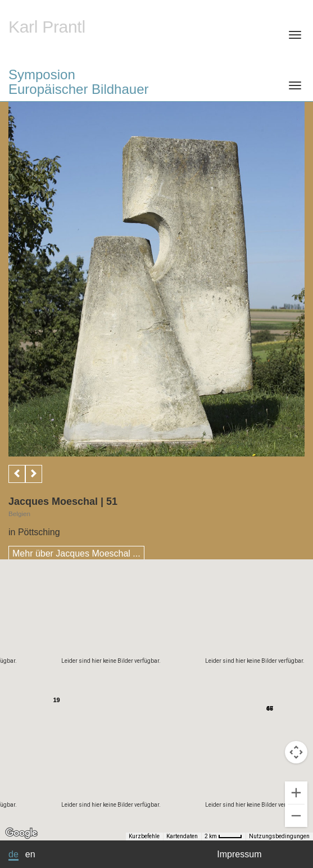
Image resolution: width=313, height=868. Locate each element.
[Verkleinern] (296, 816)
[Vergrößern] (296, 793)
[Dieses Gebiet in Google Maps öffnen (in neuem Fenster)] (21, 833)
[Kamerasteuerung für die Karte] (296, 752)
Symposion (156, 82)
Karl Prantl (47, 27)
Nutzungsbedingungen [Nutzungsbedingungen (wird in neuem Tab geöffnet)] (279, 836)
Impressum (239, 854)
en (30, 854)
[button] (273, 699)
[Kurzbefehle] (44, 837)
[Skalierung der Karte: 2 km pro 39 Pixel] (223, 837)
